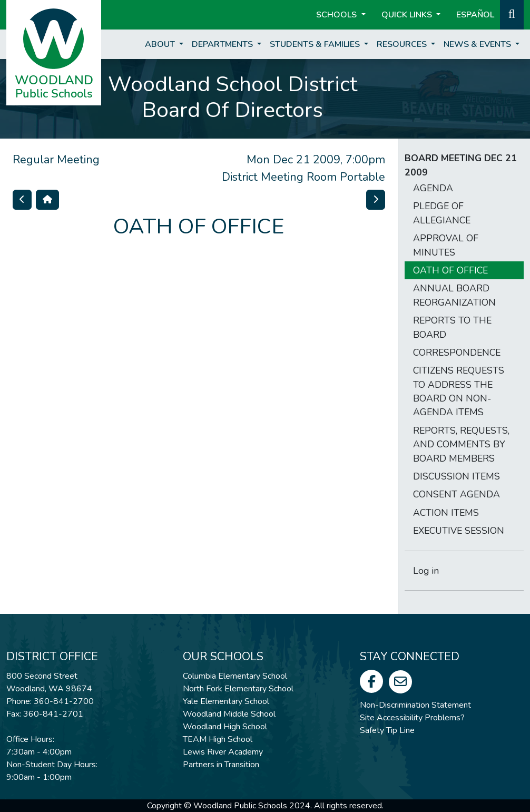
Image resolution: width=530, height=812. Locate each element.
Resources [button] (403, 44)
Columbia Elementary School (235, 676)
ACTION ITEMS (446, 513)
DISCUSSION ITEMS (457, 476)
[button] (512, 14)
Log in (426, 571)
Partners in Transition (221, 765)
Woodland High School (225, 727)
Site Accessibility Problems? (412, 718)
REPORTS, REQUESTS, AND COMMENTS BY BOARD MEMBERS (461, 444)
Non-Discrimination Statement (415, 705)
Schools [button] (337, 15)
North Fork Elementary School (238, 689)
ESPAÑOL (475, 15)
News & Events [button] (478, 44)
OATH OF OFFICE (450, 270)
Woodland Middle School (229, 714)
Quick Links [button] (408, 15)
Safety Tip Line (387, 730)
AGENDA (433, 188)
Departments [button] (223, 44)
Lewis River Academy (223, 752)
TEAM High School (218, 739)
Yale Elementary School (226, 701)
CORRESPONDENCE (457, 353)
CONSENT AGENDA (457, 494)
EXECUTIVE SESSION (459, 531)
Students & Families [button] (316, 44)
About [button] (161, 44)
